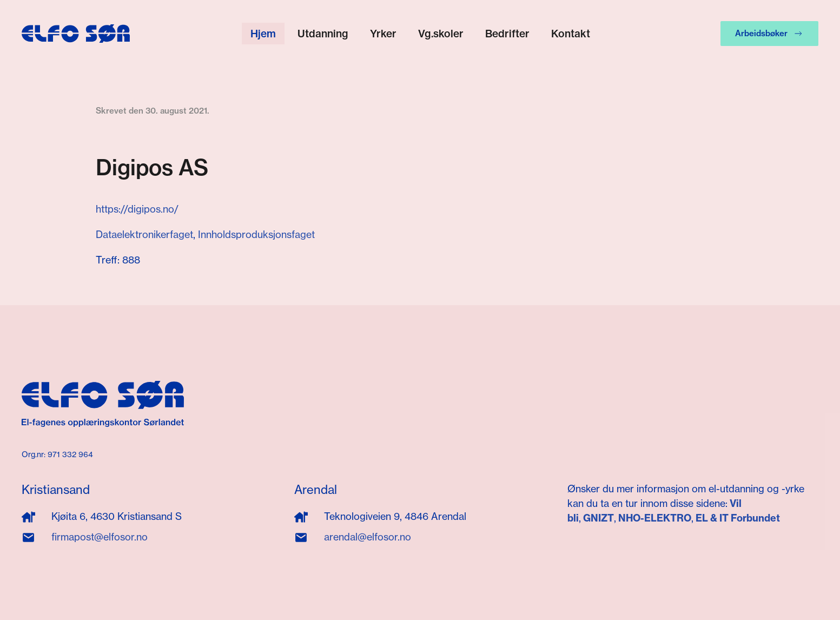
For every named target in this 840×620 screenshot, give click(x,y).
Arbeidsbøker (769, 34)
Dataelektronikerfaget (144, 234)
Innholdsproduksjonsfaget (256, 234)
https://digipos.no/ (137, 209)
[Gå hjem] (76, 34)
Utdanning (323, 34)
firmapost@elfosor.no (100, 537)
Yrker (383, 34)
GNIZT (598, 518)
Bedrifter (507, 34)
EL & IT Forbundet (737, 518)
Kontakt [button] (571, 34)
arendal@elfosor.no (368, 537)
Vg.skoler (441, 34)
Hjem (263, 34)
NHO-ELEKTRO (655, 518)
